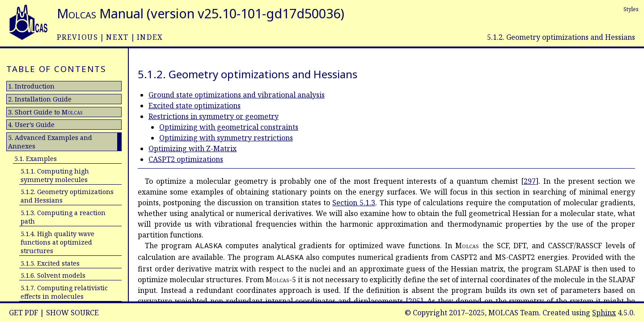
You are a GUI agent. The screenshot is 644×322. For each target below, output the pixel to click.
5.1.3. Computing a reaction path (63, 217)
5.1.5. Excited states (50, 263)
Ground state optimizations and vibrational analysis (237, 95)
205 (414, 301)
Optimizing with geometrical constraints (229, 127)
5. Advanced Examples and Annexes (50, 142)
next (117, 37)
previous (78, 37)
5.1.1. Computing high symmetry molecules (55, 175)
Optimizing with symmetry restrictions (226, 138)
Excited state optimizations (195, 106)
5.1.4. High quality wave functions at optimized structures (57, 242)
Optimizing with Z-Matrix (193, 148)
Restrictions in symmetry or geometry (214, 116)
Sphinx (604, 313)
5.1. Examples (36, 159)
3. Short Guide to (45, 112)
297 (530, 181)
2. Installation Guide (40, 99)
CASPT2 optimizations (186, 159)
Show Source (72, 313)
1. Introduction (31, 86)
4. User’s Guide (31, 125)
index (150, 37)
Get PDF (23, 313)
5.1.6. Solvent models (53, 275)
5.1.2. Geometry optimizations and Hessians (67, 196)
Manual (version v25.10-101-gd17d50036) (201, 13)
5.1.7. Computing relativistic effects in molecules (64, 292)
